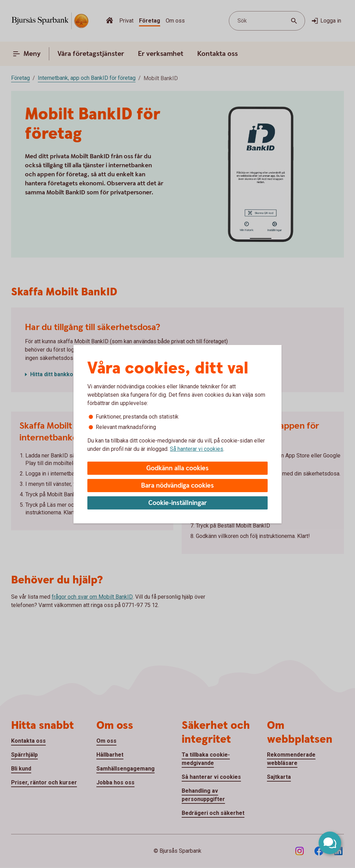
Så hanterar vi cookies (197, 449)
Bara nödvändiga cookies (177, 486)
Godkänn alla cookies (177, 468)
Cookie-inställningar (178, 503)
